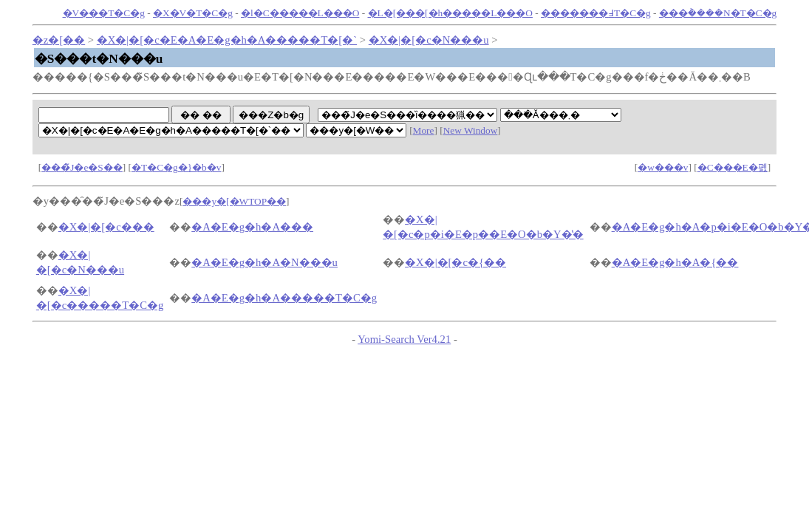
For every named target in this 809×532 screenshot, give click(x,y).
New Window (471, 130)
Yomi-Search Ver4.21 (404, 339)
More (424, 130)
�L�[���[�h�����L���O (450, 13)
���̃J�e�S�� (82, 167)
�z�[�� (59, 40)
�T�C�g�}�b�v (176, 167)
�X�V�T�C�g (193, 13)
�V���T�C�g (104, 13)
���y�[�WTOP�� (234, 201)
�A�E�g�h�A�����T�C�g (284, 298)
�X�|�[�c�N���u (429, 40)
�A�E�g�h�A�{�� (675, 262)
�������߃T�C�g (596, 13)
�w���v (663, 167)
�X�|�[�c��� (106, 227)
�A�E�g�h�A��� (252, 227)
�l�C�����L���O (300, 13)
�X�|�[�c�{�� (455, 262)
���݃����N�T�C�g (718, 13)
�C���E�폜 (733, 167)
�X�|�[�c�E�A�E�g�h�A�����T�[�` (227, 40)
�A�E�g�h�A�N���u (264, 262)
